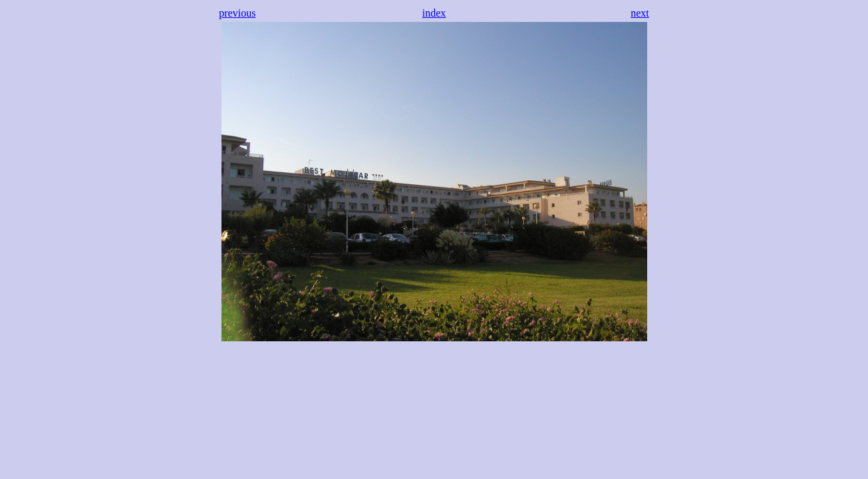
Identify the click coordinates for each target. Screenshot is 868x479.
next (640, 13)
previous (237, 13)
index (434, 13)
